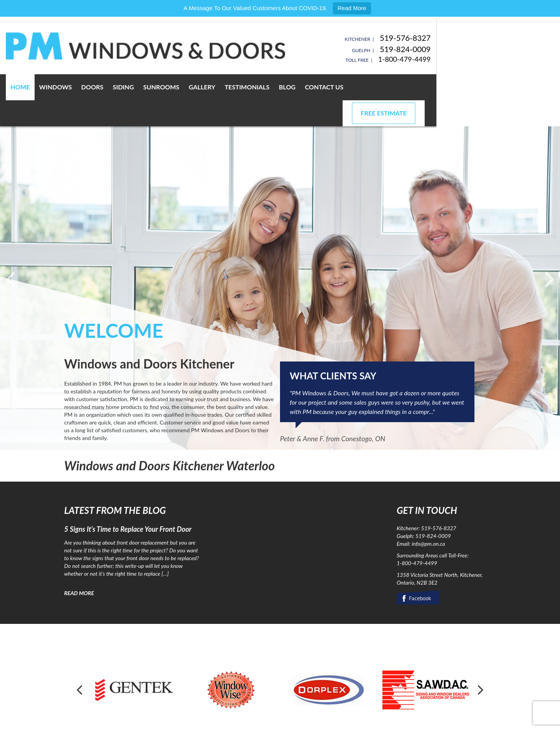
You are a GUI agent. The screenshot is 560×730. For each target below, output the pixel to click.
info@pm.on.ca (429, 518)
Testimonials (305, 87)
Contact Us (382, 87)
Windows (114, 87)
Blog (346, 87)
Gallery (260, 87)
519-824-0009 (470, 49)
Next (480, 664)
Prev (80, 664)
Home (79, 87)
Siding (182, 87)
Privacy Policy (161, 722)
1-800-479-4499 (470, 59)
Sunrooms (220, 87)
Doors (151, 87)
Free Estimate (449, 87)
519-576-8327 (470, 38)
